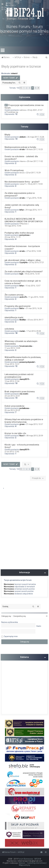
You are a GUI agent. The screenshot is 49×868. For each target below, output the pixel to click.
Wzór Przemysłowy (14, 170)
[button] (21, 88)
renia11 (23, 184)
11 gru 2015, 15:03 (36, 297)
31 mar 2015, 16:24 (34, 308)
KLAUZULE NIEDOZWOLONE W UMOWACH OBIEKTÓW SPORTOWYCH (24, 220)
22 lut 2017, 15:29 (33, 173)
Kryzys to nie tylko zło (15, 433)
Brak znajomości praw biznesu (20, 391)
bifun (22, 210)
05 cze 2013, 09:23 (12, 410)
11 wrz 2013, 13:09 (12, 348)
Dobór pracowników (14, 406)
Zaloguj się (6, 616)
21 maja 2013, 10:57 (35, 424)
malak (22, 331)
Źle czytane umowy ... (15, 295)
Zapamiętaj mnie (11, 636)
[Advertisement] (24, 688)
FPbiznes (23, 224)
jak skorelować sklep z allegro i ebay (23, 260)
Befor (22, 308)
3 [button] (30, 88)
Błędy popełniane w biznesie (21, 67)
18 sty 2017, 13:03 (35, 184)
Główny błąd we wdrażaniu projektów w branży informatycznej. (24, 421)
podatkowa (24, 408)
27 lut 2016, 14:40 (34, 251)
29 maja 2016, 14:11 (34, 210)
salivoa (23, 110)
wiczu (22, 173)
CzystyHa (23, 262)
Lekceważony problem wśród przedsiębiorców (19, 376)
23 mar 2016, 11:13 (12, 237)
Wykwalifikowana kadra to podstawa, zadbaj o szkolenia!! (23, 358)
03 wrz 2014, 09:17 (35, 320)
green (22, 424)
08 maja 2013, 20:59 (35, 436)
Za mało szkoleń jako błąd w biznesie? (24, 271)
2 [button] (27, 88)
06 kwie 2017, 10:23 (35, 149)
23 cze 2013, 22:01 (12, 396)
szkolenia (9, 329)
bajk (21, 274)
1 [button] (24, 88)
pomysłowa (24, 235)
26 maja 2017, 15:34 (36, 137)
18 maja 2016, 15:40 (13, 226)
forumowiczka (26, 346)
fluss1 (22, 436)
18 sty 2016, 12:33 (32, 274)
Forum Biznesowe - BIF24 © (30, 859)
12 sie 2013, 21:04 (12, 381)
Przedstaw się (12, 112)
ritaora (22, 161)
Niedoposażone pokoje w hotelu (20, 147)
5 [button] (35, 88)
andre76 (23, 297)
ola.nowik (24, 394)
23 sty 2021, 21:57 (35, 110)
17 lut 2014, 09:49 (34, 331)
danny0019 (24, 379)
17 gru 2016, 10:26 (34, 198)
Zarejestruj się (19, 616)
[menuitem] (8, 3)
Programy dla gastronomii (18, 306)
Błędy (7, 135)
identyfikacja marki (14, 317)
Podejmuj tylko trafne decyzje (19, 233)
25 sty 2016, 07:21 (37, 262)
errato (22, 149)
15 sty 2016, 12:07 (33, 286)
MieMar (23, 320)
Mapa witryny (24, 865)
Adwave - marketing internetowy (32, 863)
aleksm (23, 137)
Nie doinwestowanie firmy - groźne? (22, 182)
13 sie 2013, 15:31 (12, 364)
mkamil (14, 73)
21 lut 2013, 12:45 (12, 452)
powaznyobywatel (27, 362)
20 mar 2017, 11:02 (35, 161)
